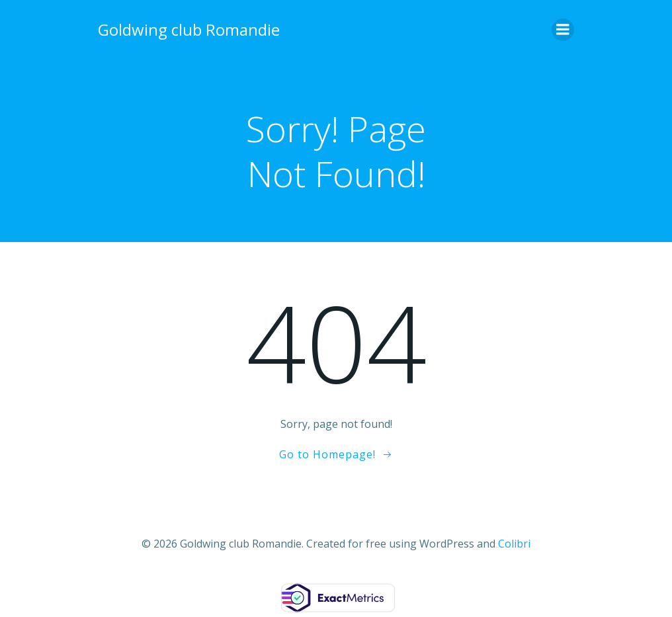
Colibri (514, 544)
